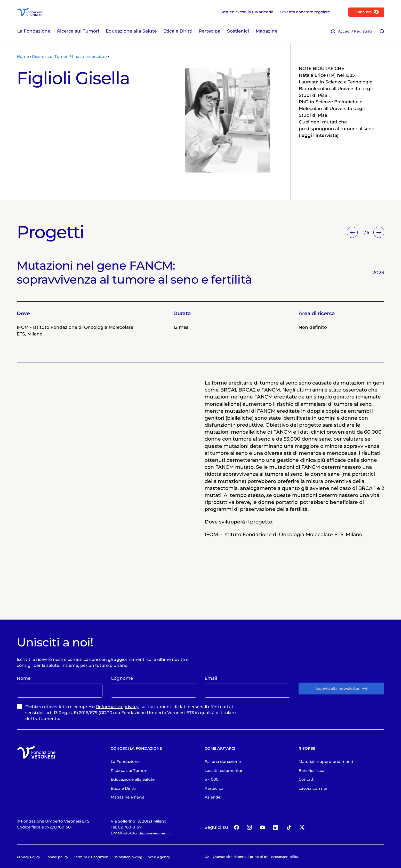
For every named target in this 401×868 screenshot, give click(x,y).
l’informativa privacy (117, 729)
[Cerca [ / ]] (382, 34)
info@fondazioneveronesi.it (150, 855)
